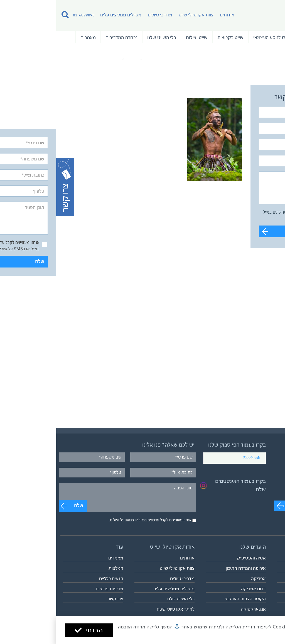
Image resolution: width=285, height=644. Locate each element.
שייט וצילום (141, 38)
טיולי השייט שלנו (260, 38)
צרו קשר (59, 599)
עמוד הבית (96, 60)
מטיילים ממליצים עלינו (65, 15)
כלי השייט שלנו (105, 38)
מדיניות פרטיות (53, 589)
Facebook (196, 458)
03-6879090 (28, 15)
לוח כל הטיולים (267, 599)
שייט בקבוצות (174, 38)
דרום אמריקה (197, 589)
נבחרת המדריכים (65, 38)
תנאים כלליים (55, 579)
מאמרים (32, 38)
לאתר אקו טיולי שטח (119, 609)
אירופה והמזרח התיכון (190, 568)
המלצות (268, 50)
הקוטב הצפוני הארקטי (189, 599)
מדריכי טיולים (104, 15)
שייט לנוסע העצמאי (216, 38)
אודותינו (171, 15)
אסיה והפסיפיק (195, 558)
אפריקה (202, 579)
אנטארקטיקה (197, 609)
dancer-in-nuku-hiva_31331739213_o (35, 60)
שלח (264, 231)
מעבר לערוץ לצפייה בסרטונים (253, 506)
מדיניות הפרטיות (256, 633)
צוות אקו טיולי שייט (140, 15)
